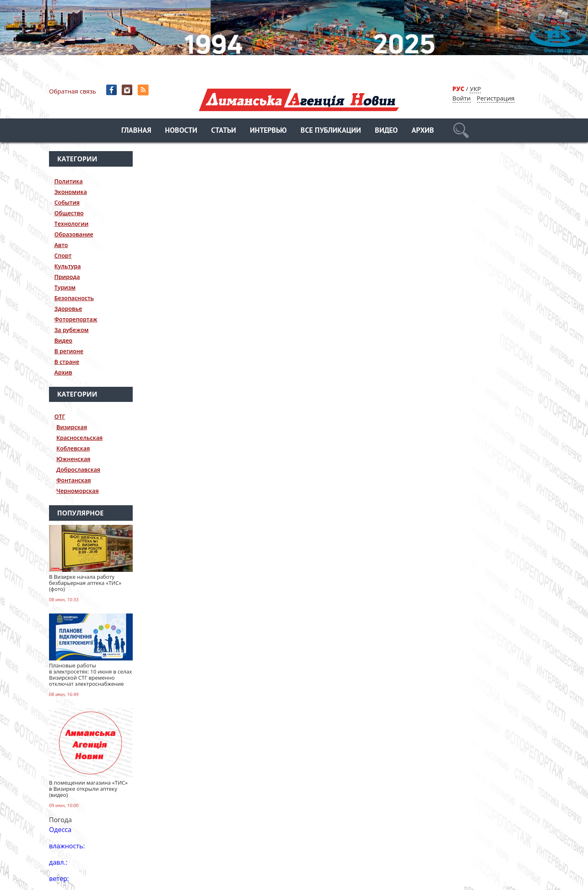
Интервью (268, 131)
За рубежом (71, 330)
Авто (61, 245)
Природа (67, 277)
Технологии (71, 224)
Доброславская (78, 470)
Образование (74, 234)
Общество (69, 213)
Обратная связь (72, 91)
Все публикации (331, 131)
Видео (386, 131)
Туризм (65, 287)
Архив (423, 131)
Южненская (73, 459)
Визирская (72, 427)
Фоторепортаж (76, 319)
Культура (68, 266)
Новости (181, 131)
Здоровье (68, 309)
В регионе (69, 351)
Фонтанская (74, 480)
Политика (69, 181)
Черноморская (78, 491)
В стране (67, 362)
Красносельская (79, 438)
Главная (136, 131)
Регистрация (496, 98)
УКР (475, 89)
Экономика (71, 192)
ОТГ (60, 416)
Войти (462, 98)
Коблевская (73, 448)
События (67, 202)
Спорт (63, 255)
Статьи (224, 131)
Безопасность (74, 298)
